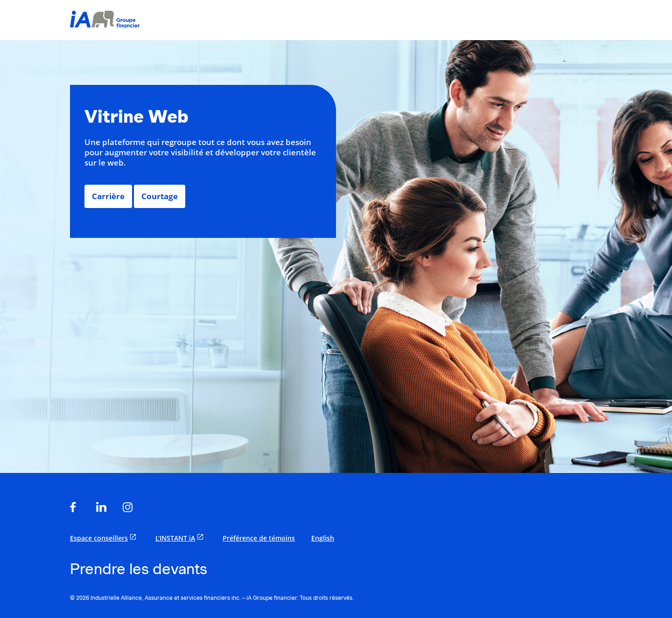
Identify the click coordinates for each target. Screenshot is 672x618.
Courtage (160, 196)
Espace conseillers (105, 538)
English (323, 538)
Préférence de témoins (259, 538)
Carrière (108, 196)
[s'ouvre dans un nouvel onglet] (76, 508)
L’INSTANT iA (181, 538)
